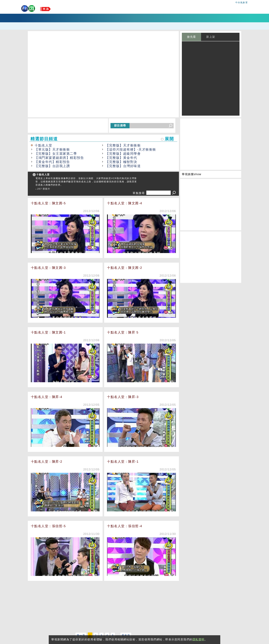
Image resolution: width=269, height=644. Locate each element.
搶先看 (192, 37)
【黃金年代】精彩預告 (52, 162)
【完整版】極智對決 (121, 162)
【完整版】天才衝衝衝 (123, 145)
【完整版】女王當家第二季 (56, 154)
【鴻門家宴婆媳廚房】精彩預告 (59, 158)
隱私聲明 (198, 639)
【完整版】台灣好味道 (123, 166)
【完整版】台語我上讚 (52, 166)
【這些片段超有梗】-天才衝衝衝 (131, 150)
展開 (169, 139)
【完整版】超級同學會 (123, 154)
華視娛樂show (192, 174)
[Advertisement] (103, 607)
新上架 (211, 37)
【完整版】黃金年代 (121, 158)
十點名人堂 (43, 145)
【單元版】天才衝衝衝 (52, 150)
